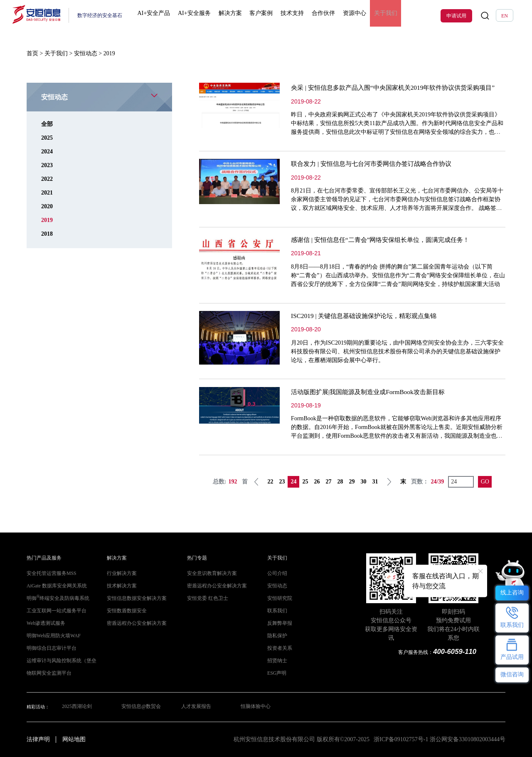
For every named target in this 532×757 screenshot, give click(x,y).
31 (375, 482)
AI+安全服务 (196, 16)
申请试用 (456, 16)
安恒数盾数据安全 (125, 611)
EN (505, 16)
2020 (47, 206)
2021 (47, 193)
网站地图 (74, 739)
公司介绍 (276, 573)
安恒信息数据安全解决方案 (134, 598)
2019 (47, 220)
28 (340, 482)
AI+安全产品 (158, 16)
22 (270, 482)
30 (363, 482)
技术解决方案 (121, 586)
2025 (47, 138)
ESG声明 (276, 673)
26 (317, 482)
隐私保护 (276, 636)
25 (305, 482)
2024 (47, 152)
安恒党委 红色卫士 (206, 598)
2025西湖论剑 (75, 707)
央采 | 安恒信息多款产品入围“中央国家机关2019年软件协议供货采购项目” (399, 88)
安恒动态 (86, 53)
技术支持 (287, 16)
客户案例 (259, 16)
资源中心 (345, 16)
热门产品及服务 (43, 558)
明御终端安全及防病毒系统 (55, 598)
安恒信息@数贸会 (140, 707)
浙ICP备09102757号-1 (401, 739)
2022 (47, 179)
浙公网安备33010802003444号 (468, 739)
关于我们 (374, 16)
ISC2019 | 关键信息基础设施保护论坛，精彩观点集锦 (368, 316)
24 (293, 482)
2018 (47, 234)
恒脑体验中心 (256, 707)
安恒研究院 (279, 598)
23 (282, 482)
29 (352, 482)
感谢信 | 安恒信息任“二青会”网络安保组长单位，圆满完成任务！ (386, 240)
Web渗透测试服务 (44, 623)
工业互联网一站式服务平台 (54, 611)
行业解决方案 (121, 573)
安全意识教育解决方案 (210, 573)
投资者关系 (279, 648)
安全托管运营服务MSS (49, 573)
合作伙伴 (316, 16)
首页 (32, 53)
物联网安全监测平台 (47, 673)
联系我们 (276, 611)
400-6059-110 (456, 652)
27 (328, 482)
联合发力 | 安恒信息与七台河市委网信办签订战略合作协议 (376, 164)
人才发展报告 (196, 707)
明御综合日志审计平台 (49, 648)
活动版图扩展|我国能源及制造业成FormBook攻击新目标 (373, 392)
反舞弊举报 (279, 623)
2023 (47, 165)
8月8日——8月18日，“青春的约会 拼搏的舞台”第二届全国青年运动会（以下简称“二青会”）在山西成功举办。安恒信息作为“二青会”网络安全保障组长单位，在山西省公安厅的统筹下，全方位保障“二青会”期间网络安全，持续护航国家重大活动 (398, 275)
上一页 (256, 482)
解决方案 (229, 16)
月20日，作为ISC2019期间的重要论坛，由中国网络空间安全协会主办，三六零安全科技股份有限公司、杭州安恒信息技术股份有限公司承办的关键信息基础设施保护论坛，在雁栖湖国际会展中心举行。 (397, 351)
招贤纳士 (276, 661)
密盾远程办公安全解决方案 (134, 623)
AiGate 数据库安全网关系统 (54, 586)
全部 (47, 124)
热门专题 (196, 558)
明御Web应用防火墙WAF (51, 636)
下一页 (389, 482)
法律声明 (38, 739)
